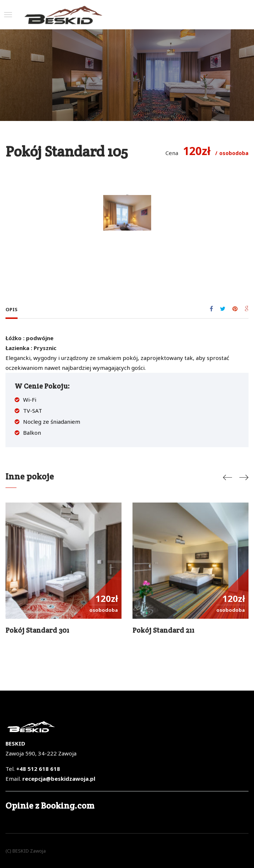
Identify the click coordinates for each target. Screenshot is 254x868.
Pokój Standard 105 (67, 151)
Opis (12, 309)
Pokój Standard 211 (163, 630)
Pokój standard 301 (37, 630)
